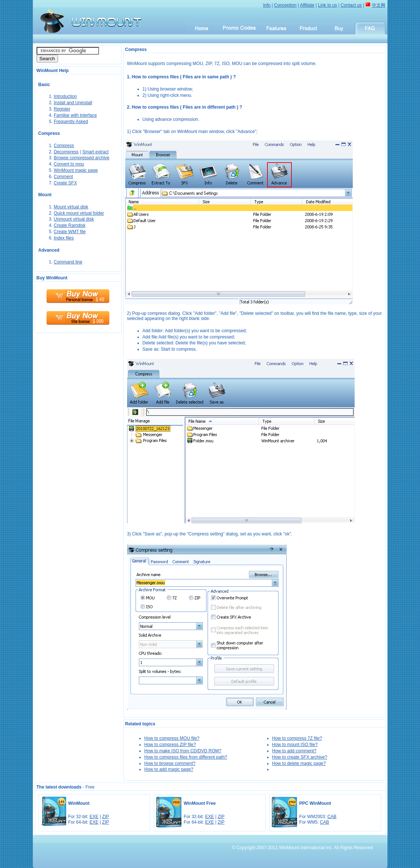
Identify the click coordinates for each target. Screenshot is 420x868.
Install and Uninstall (73, 103)
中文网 (379, 5)
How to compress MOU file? (172, 738)
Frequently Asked (71, 122)
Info (267, 5)
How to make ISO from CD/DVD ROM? (183, 751)
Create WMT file (70, 232)
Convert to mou (69, 164)
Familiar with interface (76, 115)
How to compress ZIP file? (170, 745)
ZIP (105, 817)
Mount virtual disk (71, 207)
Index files (64, 238)
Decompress (66, 152)
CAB (332, 817)
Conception (285, 5)
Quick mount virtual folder (79, 213)
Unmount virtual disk (74, 219)
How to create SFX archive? (300, 757)
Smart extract (95, 152)
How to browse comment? (170, 763)
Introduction (66, 96)
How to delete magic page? (299, 763)
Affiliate (307, 5)
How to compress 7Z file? (297, 738)
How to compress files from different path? (186, 757)
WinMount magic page (76, 170)
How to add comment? (294, 751)
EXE (94, 817)
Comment (64, 177)
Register (62, 109)
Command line (68, 262)
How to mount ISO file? (295, 745)
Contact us (351, 5)
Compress (64, 146)
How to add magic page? (169, 769)
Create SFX (66, 183)
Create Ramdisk (70, 225)
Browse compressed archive (82, 158)
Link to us (327, 5)
